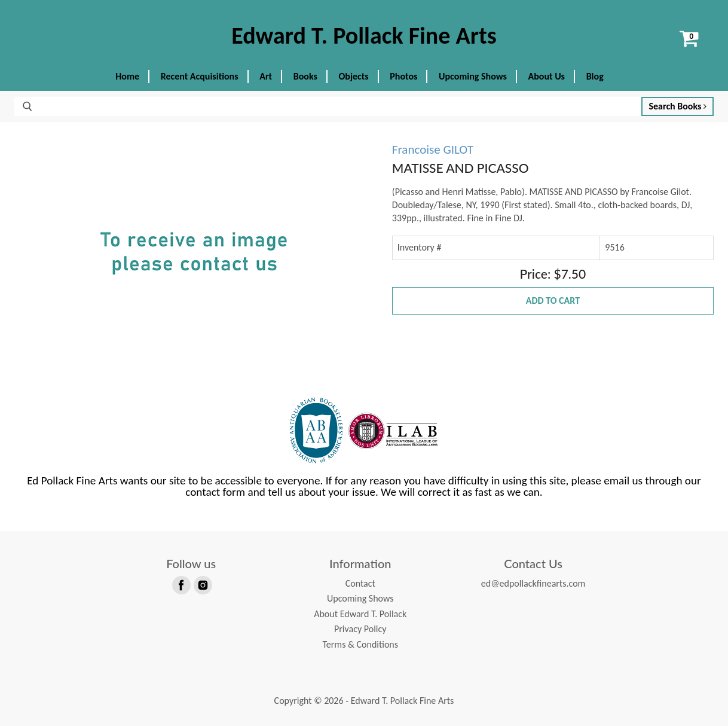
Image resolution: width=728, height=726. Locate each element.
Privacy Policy (360, 629)
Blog (595, 76)
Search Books (677, 106)
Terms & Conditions (360, 644)
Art (266, 76)
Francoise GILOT (433, 150)
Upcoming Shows (473, 76)
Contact (360, 583)
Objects (354, 76)
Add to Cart (553, 301)
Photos (403, 76)
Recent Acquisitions (200, 76)
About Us (547, 76)
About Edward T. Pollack (360, 614)
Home (127, 76)
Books (305, 76)
